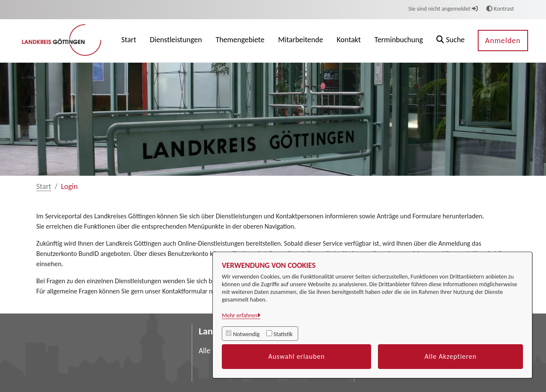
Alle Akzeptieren (450, 356)
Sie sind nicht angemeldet (443, 9)
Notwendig (246, 334)
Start (44, 186)
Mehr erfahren (240, 315)
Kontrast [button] (500, 9)
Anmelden (503, 41)
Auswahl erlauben (297, 356)
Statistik (283, 334)
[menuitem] (129, 41)
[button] (450, 41)
